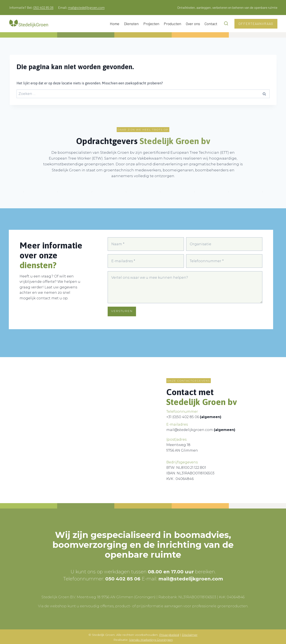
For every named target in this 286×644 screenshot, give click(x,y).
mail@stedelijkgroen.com (86, 7)
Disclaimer (190, 634)
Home (115, 24)
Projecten (151, 24)
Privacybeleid (169, 634)
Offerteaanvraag (256, 24)
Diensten (131, 24)
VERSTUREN (122, 314)
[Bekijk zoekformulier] (227, 24)
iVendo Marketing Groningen (151, 639)
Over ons (193, 24)
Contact (211, 24)
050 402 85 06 (43, 7)
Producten (172, 24)
